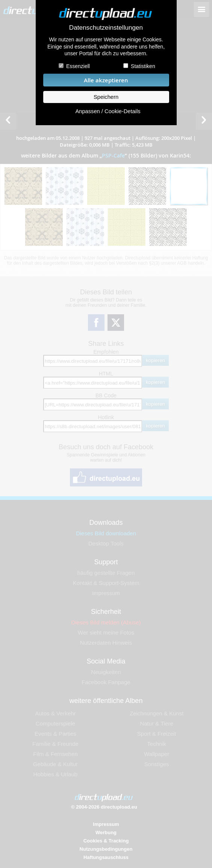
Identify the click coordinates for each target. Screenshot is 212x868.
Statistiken (143, 66)
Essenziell (78, 66)
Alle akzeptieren (106, 80)
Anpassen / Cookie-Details (108, 111)
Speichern (106, 97)
